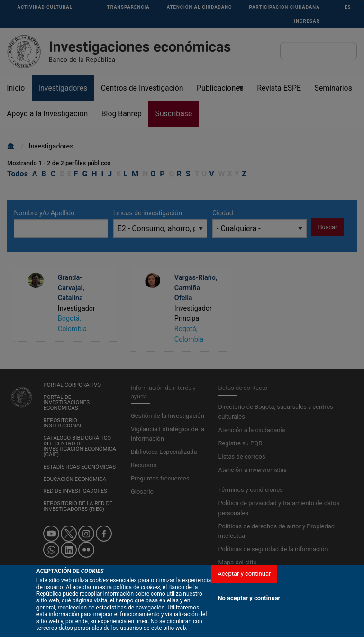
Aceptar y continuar (244, 574)
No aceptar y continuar (249, 598)
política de (137, 587)
